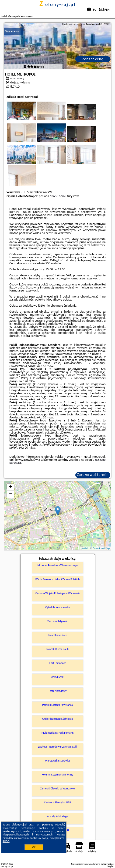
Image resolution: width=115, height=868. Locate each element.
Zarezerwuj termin (93, 475)
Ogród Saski (57, 677)
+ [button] (11, 487)
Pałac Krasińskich (58, 635)
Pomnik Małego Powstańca (57, 705)
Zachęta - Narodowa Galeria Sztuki (57, 747)
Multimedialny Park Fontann (58, 733)
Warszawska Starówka (57, 761)
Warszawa (12, 31)
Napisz (111, 866)
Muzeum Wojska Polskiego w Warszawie (57, 593)
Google (60, 825)
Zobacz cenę (93, 59)
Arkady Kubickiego (57, 816)
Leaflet (84, 548)
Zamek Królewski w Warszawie (58, 788)
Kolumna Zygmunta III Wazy (57, 775)
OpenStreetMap (101, 548)
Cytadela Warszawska (58, 607)
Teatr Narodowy (58, 691)
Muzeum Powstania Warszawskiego (57, 565)
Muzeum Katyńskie (58, 621)
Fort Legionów (58, 663)
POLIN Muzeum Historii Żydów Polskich (58, 579)
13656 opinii (58, 196)
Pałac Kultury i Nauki (58, 649)
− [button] (11, 494)
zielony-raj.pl (57, 4)
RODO (6, 841)
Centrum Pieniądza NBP (57, 802)
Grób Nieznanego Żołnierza (57, 719)
